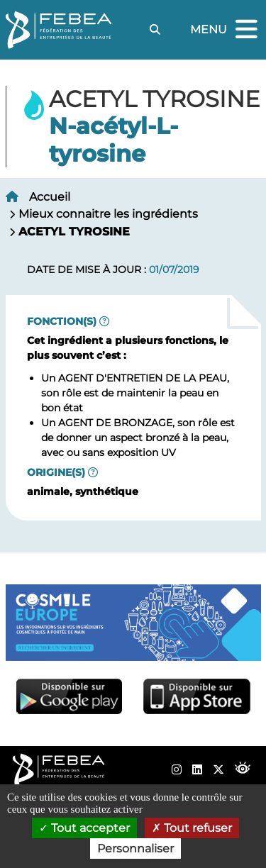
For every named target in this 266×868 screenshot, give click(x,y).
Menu (226, 30)
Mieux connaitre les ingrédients (108, 214)
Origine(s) (56, 472)
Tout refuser (192, 828)
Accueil (50, 197)
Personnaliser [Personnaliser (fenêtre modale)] (135, 848)
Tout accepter (84, 828)
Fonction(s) (62, 321)
